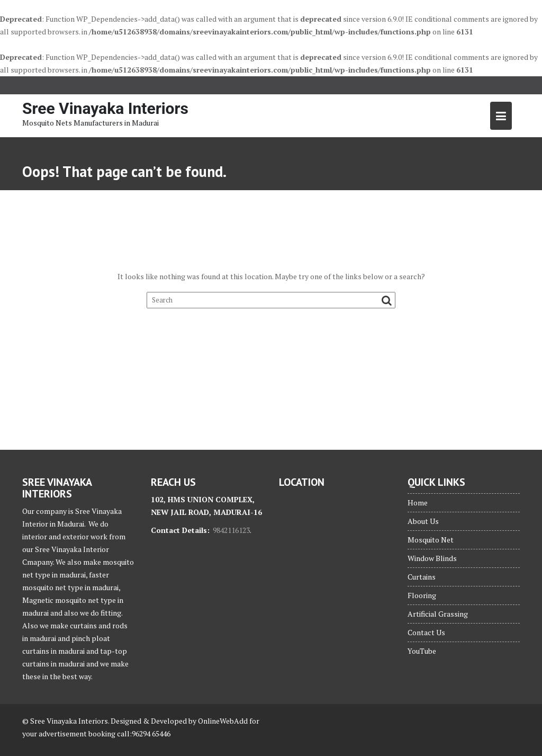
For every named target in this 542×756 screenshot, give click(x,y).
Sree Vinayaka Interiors (105, 108)
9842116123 (231, 530)
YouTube (422, 651)
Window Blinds (432, 558)
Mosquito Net (431, 540)
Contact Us (426, 632)
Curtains (422, 577)
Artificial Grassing (438, 614)
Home (418, 502)
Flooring (422, 595)
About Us (423, 521)
